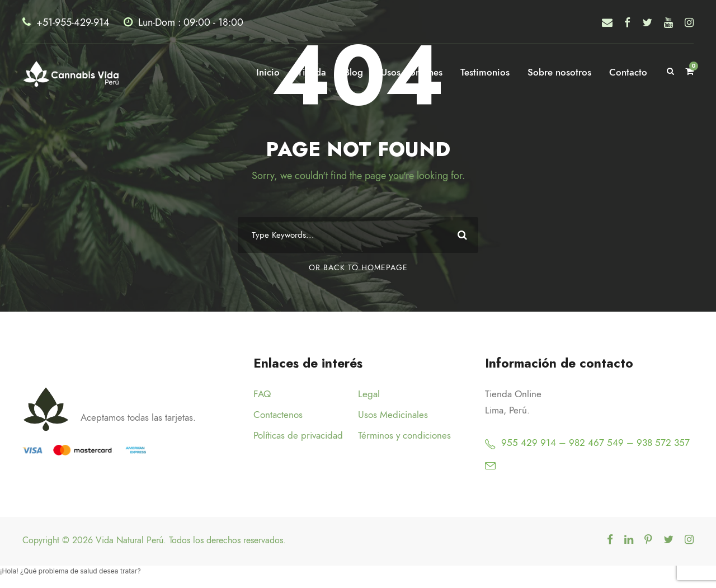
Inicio (268, 72)
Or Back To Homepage (358, 268)
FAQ (262, 394)
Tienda (312, 72)
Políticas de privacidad (298, 435)
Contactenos (278, 415)
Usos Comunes (412, 72)
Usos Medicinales (393, 415)
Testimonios (485, 72)
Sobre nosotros (559, 72)
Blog (354, 72)
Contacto (628, 72)
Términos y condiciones (404, 435)
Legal (369, 394)
